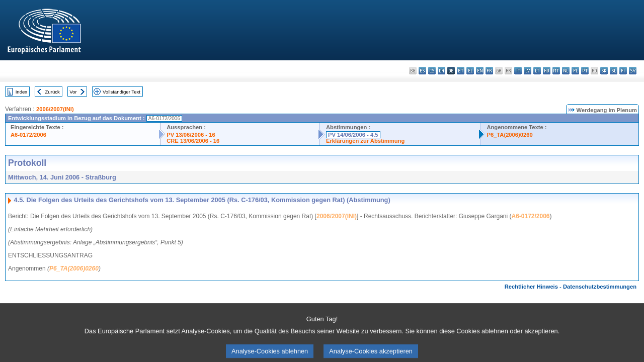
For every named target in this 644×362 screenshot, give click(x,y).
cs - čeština (432, 71)
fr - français (489, 71)
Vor (73, 92)
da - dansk (441, 71)
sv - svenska (633, 71)
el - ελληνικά (470, 71)
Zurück (53, 92)
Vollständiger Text (122, 92)
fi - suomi (623, 71)
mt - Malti (556, 71)
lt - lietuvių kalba (537, 71)
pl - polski (575, 71)
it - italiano (518, 71)
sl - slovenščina (614, 71)
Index (21, 92)
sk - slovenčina (604, 71)
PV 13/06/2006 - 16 (191, 135)
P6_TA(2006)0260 (509, 135)
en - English (480, 71)
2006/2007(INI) (55, 109)
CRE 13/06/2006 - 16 (193, 141)
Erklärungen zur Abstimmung (365, 141)
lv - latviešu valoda (528, 71)
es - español (422, 71)
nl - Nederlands (566, 71)
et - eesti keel (461, 71)
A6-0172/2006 (28, 135)
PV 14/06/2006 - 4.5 (353, 135)
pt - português (585, 71)
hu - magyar (547, 71)
